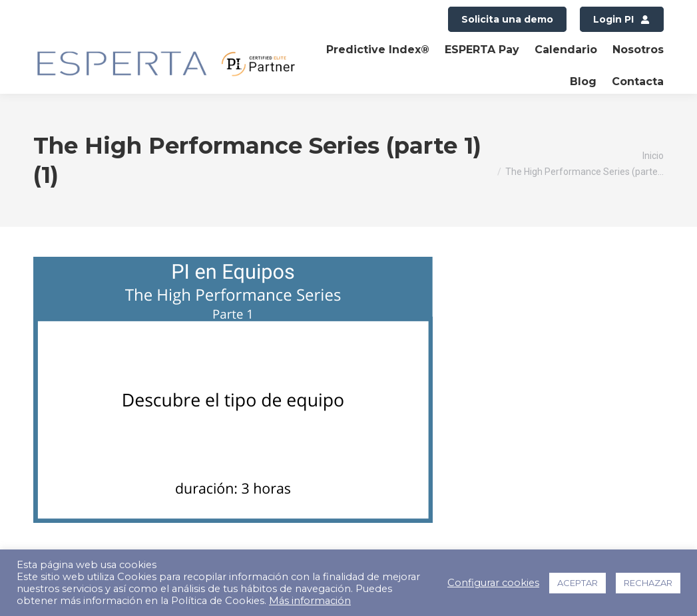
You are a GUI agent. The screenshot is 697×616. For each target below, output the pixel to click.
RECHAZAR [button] (648, 583)
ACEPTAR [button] (578, 583)
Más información (310, 601)
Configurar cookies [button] (493, 583)
